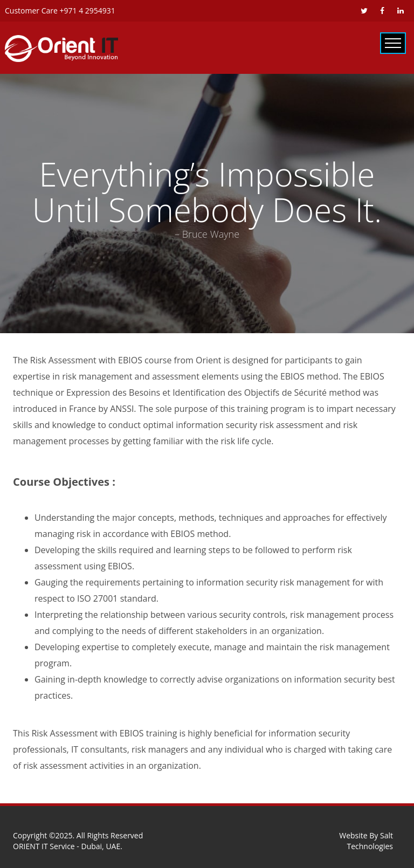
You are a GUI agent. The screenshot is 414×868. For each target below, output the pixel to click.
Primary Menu (393, 43)
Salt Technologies (370, 841)
